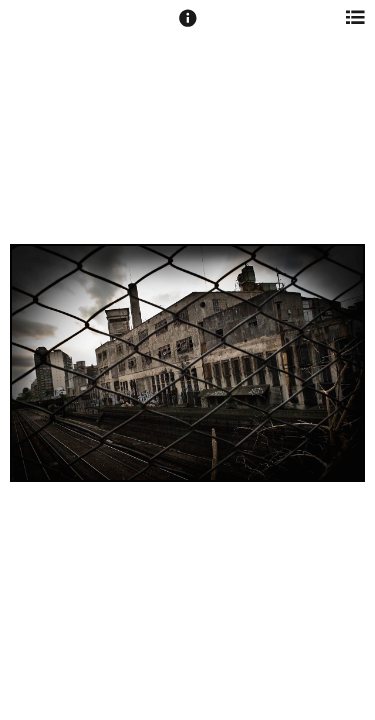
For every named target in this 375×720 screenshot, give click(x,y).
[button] (188, 27)
